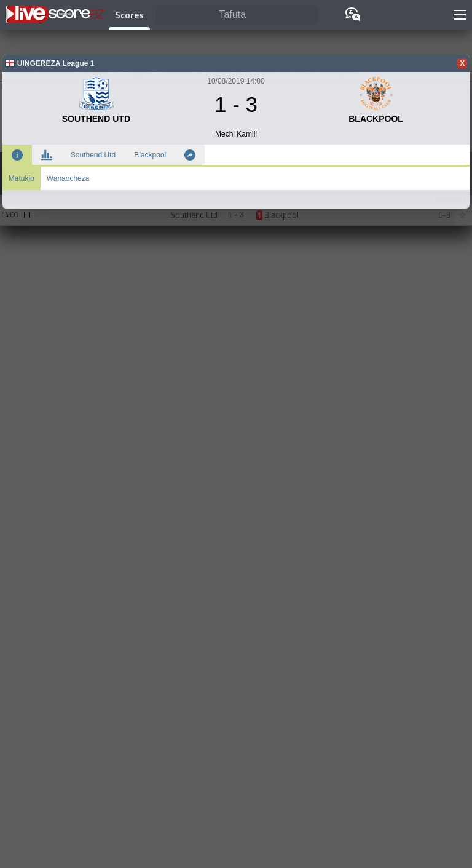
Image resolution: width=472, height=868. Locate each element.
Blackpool (150, 155)
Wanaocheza (68, 178)
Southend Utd (93, 155)
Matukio (22, 178)
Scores (129, 15)
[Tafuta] (237, 15)
